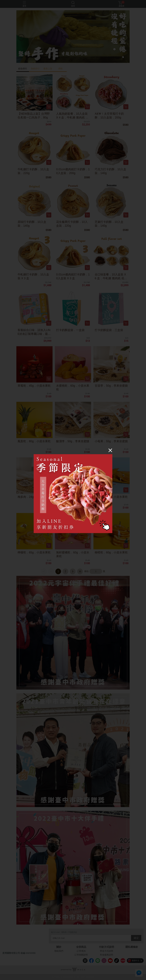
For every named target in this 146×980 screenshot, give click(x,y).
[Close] (110, 450)
